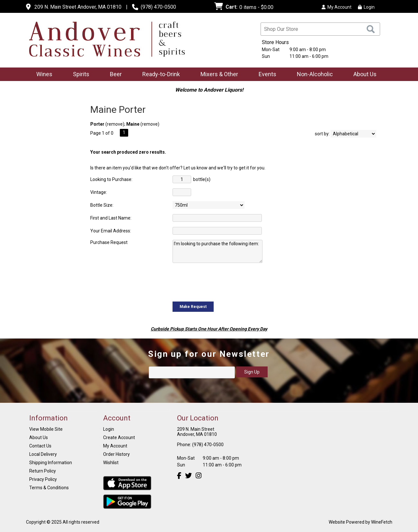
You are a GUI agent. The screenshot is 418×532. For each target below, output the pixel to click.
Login (366, 7)
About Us (363, 75)
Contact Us (40, 446)
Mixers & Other (217, 75)
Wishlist (111, 463)
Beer (114, 75)
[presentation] (221, 282)
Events (267, 74)
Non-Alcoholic (313, 75)
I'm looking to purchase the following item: (218, 251)
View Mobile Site (46, 429)
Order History (116, 454)
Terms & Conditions (49, 488)
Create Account (119, 437)
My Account (115, 446)
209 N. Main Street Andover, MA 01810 (78, 7)
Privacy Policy (43, 479)
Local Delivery (43, 454)
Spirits (79, 75)
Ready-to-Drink (159, 75)
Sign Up (252, 372)
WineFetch (382, 522)
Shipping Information (51, 463)
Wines (42, 75)
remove (115, 124)
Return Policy (43, 471)
